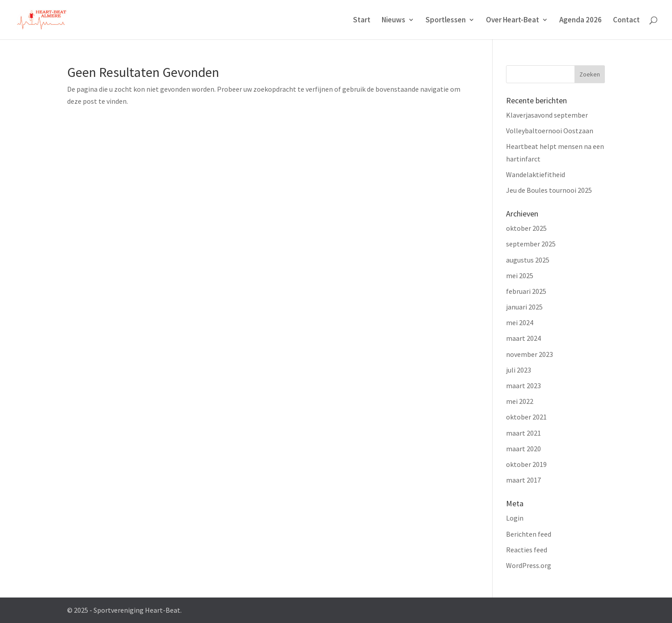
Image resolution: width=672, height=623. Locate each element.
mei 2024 (520, 322)
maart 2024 (523, 338)
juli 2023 (519, 370)
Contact (626, 21)
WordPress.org (529, 565)
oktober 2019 (526, 464)
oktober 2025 (526, 228)
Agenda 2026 (581, 21)
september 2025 (531, 244)
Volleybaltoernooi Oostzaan (550, 131)
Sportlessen (446, 21)
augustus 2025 (528, 260)
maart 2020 (523, 449)
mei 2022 (520, 401)
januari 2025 (524, 307)
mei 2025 (520, 275)
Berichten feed (529, 534)
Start (362, 21)
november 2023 (530, 354)
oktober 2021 (526, 417)
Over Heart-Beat (513, 21)
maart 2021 (523, 433)
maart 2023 (523, 386)
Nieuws (393, 21)
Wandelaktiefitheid (536, 174)
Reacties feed (527, 550)
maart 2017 (523, 480)
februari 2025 (526, 291)
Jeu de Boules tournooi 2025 (549, 190)
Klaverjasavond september (547, 115)
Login (515, 518)
